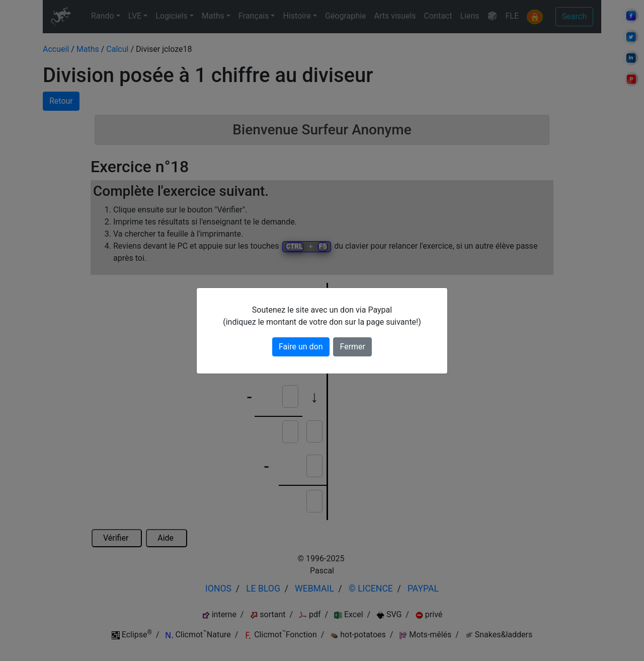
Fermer (352, 347)
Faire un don (301, 347)
